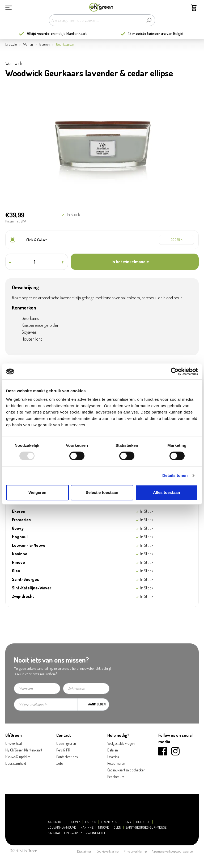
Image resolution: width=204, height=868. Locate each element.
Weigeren (37, 492)
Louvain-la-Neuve (62, 827)
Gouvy (126, 822)
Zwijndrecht (96, 833)
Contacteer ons (67, 757)
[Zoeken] (149, 20)
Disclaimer (84, 851)
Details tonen (175, 475)
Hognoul (143, 822)
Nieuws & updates (18, 757)
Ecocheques (116, 777)
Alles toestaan (167, 492)
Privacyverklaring (135, 851)
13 (147, 33)
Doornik (74, 822)
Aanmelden (97, 704)
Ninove (103, 827)
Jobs (60, 763)
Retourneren (116, 763)
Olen (117, 827)
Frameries (109, 822)
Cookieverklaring (107, 851)
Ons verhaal (14, 743)
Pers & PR (63, 750)
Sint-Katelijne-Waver (65, 833)
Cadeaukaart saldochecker (126, 770)
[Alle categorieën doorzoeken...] (96, 20)
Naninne (87, 827)
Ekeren (91, 822)
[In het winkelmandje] (135, 262)
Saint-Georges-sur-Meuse (146, 827)
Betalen (113, 750)
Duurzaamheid (16, 763)
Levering (113, 757)
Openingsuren (66, 743)
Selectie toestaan (102, 492)
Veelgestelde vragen (121, 743)
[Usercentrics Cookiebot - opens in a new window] (175, 371)
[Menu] (8, 7)
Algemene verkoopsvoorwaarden (173, 851)
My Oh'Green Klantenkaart (24, 750)
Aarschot (55, 822)
